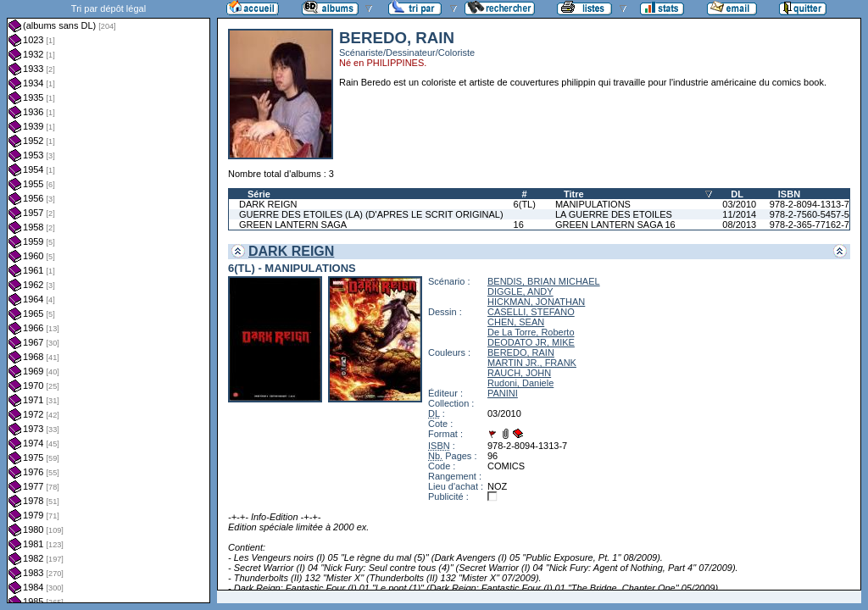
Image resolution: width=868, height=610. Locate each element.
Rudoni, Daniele (520, 383)
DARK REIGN (268, 204)
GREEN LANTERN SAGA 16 (615, 225)
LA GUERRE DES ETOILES (614, 214)
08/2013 (739, 225)
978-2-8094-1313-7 (810, 204)
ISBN (789, 194)
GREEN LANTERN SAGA (293, 225)
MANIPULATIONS (593, 204)
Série (259, 194)
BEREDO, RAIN (521, 352)
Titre (574, 194)
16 (519, 225)
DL (737, 194)
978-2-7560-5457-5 (810, 214)
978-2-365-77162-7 (810, 225)
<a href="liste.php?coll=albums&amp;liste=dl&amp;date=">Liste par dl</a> (108, 302)
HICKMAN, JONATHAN (536, 302)
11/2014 (739, 214)
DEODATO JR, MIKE (531, 342)
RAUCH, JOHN (519, 373)
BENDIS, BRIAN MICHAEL (544, 281)
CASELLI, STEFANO (531, 312)
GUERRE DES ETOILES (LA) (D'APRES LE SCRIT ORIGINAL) (371, 214)
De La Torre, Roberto (531, 332)
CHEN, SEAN (516, 322)
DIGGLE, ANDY (520, 291)
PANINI (503, 393)
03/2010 (739, 204)
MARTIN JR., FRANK (532, 363)
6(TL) (525, 204)
